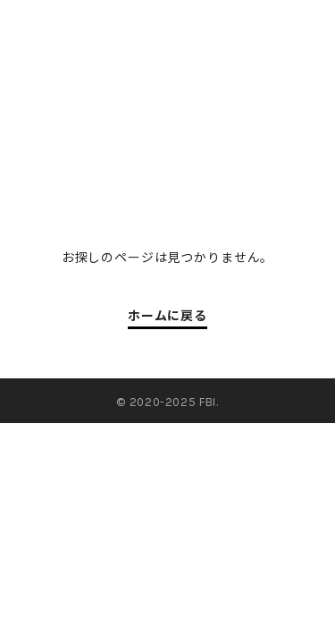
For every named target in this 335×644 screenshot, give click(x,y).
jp (263, 26)
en (308, 26)
